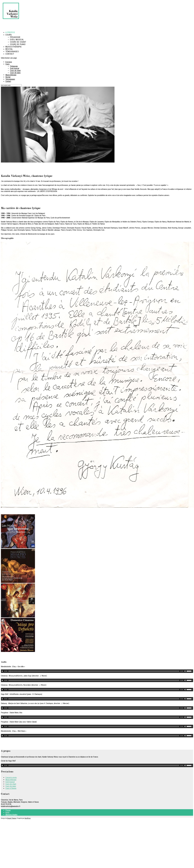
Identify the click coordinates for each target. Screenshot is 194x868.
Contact (10, 54)
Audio (7, 812)
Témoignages (10, 79)
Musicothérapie (14, 47)
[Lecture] (2, 671)
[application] (97, 671)
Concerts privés (11, 778)
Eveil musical (17, 40)
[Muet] (185, 671)
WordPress (28, 818)
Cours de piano (18, 44)
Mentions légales (11, 815)
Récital (8, 77)
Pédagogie (15, 37)
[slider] (94, 671)
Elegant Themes (12, 818)
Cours (7, 64)
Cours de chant (18, 42)
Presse (8, 810)
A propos (9, 62)
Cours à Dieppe (11, 788)
